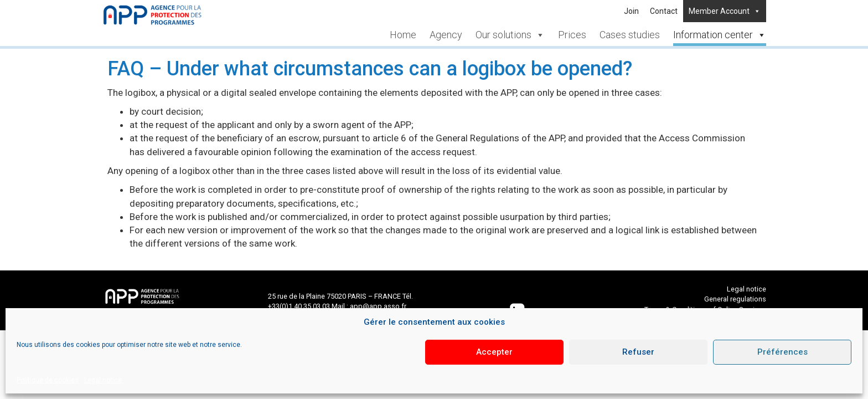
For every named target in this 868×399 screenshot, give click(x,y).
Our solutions (510, 35)
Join (631, 11)
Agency (446, 35)
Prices (572, 35)
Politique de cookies (48, 380)
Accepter (494, 352)
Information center (720, 35)
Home (403, 35)
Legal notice (103, 380)
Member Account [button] (725, 11)
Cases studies (630, 35)
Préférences (782, 352)
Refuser (638, 352)
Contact (664, 11)
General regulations (735, 299)
